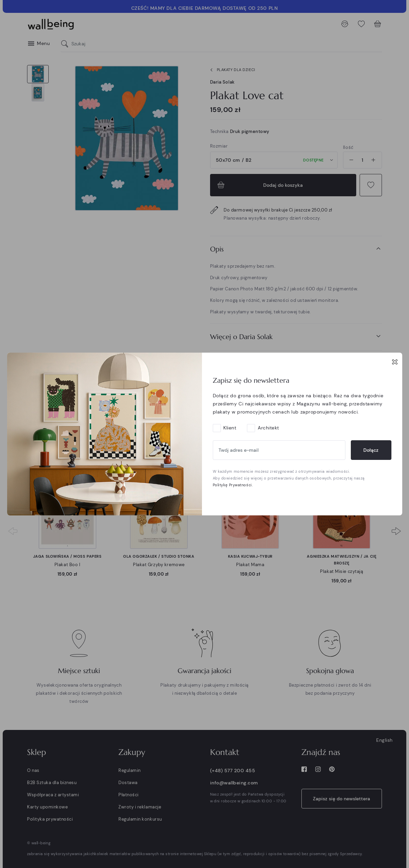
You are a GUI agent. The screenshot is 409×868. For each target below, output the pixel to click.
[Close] (395, 362)
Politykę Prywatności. (233, 485)
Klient (230, 428)
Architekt (268, 428)
